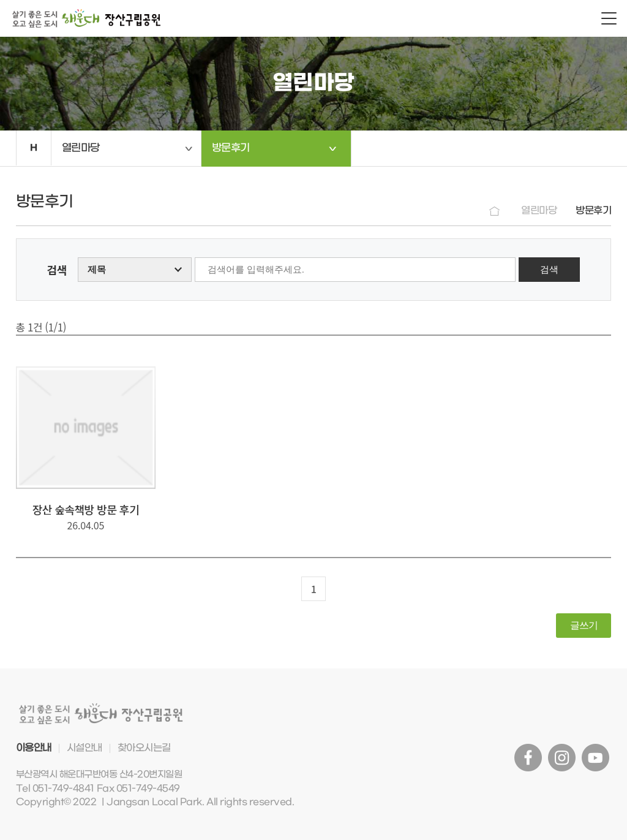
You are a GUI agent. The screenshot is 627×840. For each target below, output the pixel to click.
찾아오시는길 (144, 748)
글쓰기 (584, 625)
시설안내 (84, 748)
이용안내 (34, 748)
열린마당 (81, 148)
